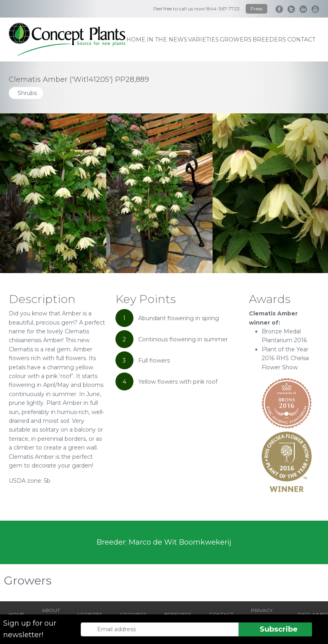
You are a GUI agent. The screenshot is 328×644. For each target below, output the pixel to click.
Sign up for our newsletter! (30, 629)
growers (236, 40)
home (136, 40)
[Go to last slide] (25, 193)
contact (301, 40)
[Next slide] (303, 193)
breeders (269, 40)
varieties (204, 40)
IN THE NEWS (167, 40)
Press (256, 9)
